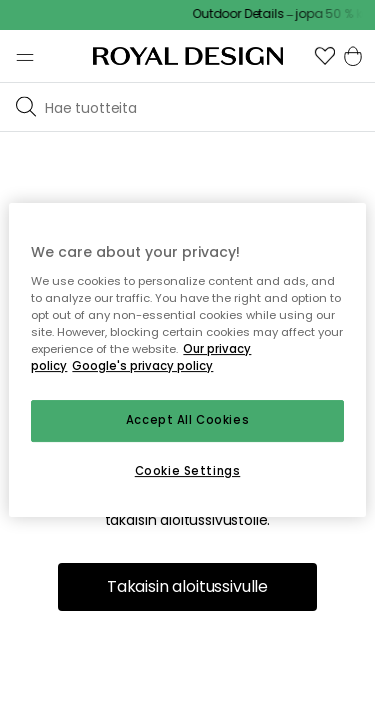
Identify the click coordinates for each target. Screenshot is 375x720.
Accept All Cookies (187, 420)
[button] (325, 56)
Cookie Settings (188, 471)
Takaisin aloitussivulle (187, 586)
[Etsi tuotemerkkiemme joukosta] (206, 107)
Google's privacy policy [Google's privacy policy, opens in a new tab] (142, 366)
